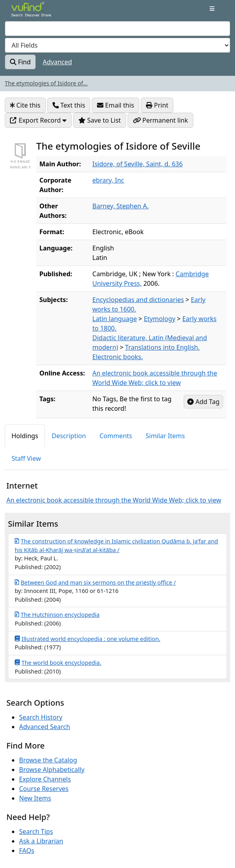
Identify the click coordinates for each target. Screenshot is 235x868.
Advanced (58, 62)
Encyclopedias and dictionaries (138, 300)
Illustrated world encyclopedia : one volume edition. (87, 639)
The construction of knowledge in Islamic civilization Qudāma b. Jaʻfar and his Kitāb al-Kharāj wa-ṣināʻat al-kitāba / (116, 545)
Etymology (160, 319)
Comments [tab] (116, 436)
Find (20, 62)
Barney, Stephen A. (120, 206)
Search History (41, 717)
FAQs (27, 851)
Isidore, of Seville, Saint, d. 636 (137, 164)
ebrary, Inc (108, 180)
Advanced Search (45, 727)
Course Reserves (44, 789)
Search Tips (36, 831)
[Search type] (117, 45)
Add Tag (203, 402)
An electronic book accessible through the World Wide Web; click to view (114, 500)
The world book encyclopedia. (58, 662)
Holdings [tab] (25, 436)
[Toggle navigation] (212, 9)
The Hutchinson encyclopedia (57, 614)
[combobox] (117, 29)
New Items (35, 798)
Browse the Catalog (48, 760)
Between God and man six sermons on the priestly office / (95, 582)
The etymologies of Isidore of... (46, 83)
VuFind (25, 13)
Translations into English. (163, 347)
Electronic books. (117, 357)
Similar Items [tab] (165, 436)
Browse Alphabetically (52, 770)
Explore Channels (45, 779)
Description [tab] (69, 436)
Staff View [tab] (26, 458)
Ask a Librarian (41, 841)
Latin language (115, 319)
